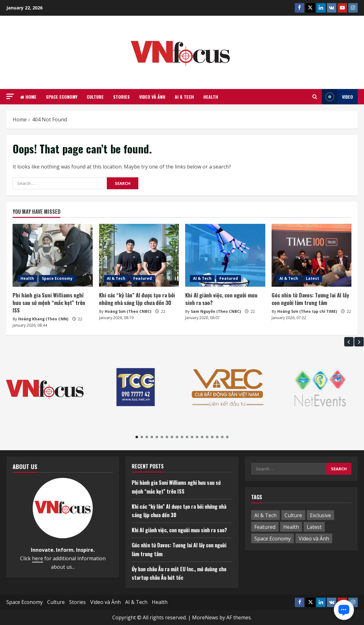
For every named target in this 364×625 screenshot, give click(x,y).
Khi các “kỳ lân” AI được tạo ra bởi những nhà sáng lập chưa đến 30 (137, 299)
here (38, 558)
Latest (312, 278)
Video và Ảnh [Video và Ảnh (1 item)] (314, 539)
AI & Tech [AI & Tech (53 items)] (265, 515)
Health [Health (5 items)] (291, 527)
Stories (121, 97)
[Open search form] (315, 97)
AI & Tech (184, 97)
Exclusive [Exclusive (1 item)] (320, 515)
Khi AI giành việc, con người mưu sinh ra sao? (221, 299)
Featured (143, 278)
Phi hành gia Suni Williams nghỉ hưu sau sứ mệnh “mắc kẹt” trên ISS (49, 303)
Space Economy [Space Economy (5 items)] (273, 539)
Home (28, 97)
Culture (95, 97)
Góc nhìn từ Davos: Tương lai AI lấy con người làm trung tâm (310, 299)
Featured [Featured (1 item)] (265, 527)
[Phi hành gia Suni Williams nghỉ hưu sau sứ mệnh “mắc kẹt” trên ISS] (53, 255)
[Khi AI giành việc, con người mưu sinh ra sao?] (225, 255)
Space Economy (62, 97)
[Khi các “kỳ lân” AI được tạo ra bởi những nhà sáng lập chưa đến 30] (139, 255)
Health (211, 97)
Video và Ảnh (152, 97)
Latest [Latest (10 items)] (314, 527)
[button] (10, 96)
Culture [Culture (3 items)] (293, 515)
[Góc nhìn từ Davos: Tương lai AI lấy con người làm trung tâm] (312, 255)
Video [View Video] (337, 97)
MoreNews (205, 617)
